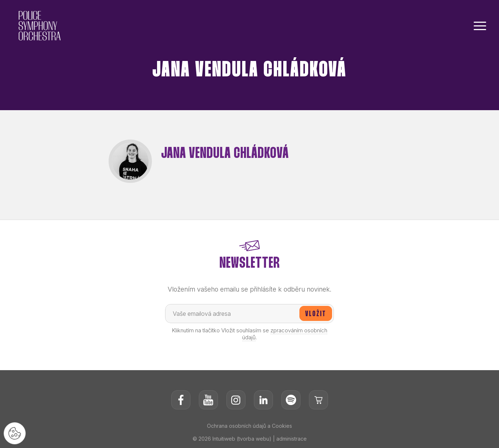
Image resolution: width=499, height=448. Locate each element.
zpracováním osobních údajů (285, 334)
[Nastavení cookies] (15, 433)
